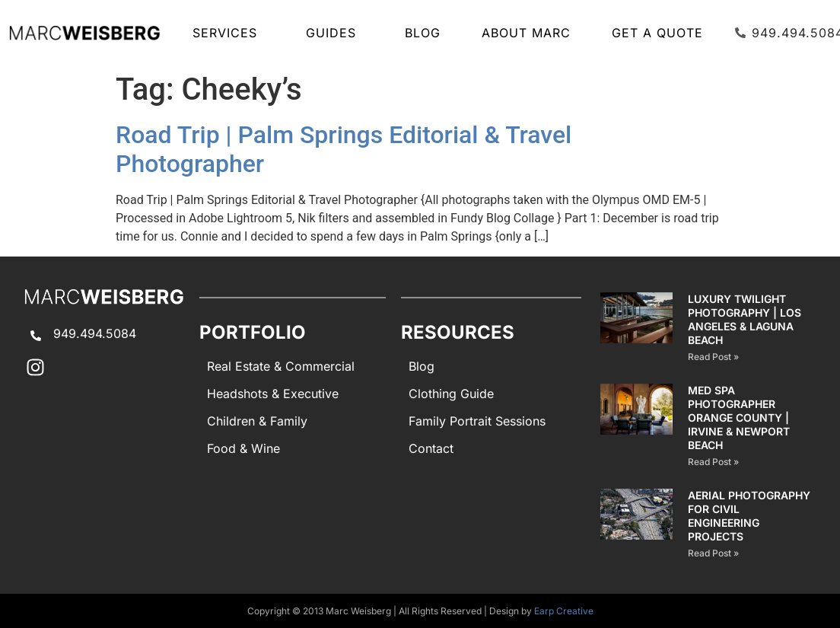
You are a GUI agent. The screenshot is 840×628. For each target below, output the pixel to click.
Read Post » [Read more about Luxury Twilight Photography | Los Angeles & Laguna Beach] (713, 357)
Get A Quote (657, 33)
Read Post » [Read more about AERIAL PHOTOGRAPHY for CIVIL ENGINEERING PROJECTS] (713, 553)
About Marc (526, 33)
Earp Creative (564, 611)
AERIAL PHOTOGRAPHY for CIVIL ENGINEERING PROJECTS (749, 516)
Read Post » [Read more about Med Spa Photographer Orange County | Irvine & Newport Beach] (713, 462)
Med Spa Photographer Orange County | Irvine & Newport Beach (739, 418)
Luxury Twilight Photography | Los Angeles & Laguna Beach (745, 319)
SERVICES (229, 33)
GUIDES (335, 33)
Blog (423, 33)
